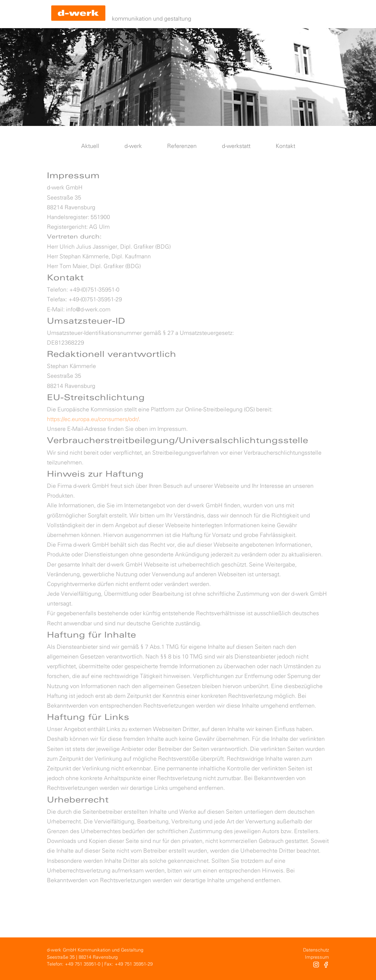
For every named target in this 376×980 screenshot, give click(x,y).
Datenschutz (316, 950)
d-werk (133, 146)
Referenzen (182, 146)
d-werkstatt (236, 146)
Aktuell (90, 146)
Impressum (317, 957)
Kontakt (285, 146)
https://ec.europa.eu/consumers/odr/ (93, 419)
